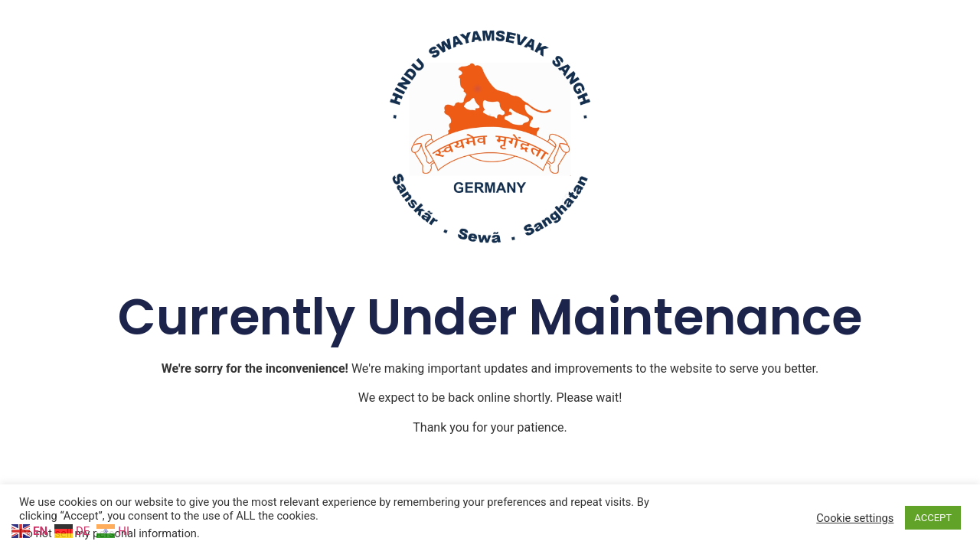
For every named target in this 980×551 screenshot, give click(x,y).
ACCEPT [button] (933, 518)
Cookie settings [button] (855, 518)
